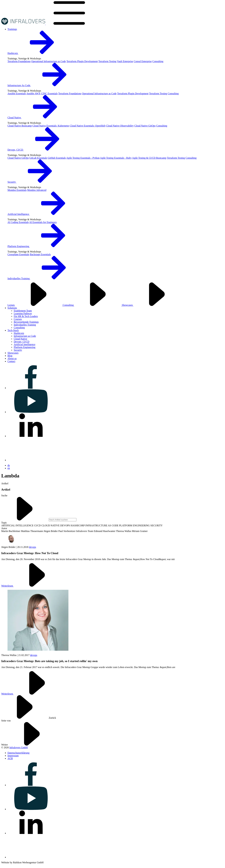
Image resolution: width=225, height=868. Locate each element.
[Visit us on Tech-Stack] (13, 330)
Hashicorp (36, 53)
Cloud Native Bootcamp (20, 126)
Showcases (151, 305)
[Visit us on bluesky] (31, 460)
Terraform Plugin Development (82, 61)
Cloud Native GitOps (145, 126)
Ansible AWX (33, 94)
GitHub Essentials (57, 158)
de (9, 465)
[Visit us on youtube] (31, 412)
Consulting (158, 61)
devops (32, 547)
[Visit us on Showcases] (13, 353)
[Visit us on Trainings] (12, 29)
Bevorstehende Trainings (26, 322)
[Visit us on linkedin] (31, 436)
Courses (18, 319)
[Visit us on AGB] (10, 758)
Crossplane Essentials (18, 254)
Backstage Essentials (40, 254)
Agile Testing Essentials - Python (83, 158)
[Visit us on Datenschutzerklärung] (18, 753)
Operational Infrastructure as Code (49, 61)
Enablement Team (23, 311)
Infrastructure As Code (43, 85)
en (9, 468)
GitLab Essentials (38, 158)
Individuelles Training (42, 278)
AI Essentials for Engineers (43, 222)
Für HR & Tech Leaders (26, 316)
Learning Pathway (23, 313)
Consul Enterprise (143, 61)
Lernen (35, 305)
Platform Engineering (42, 246)
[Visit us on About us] (12, 358)
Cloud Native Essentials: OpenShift (88, 126)
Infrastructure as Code (25, 336)
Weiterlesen (31, 586)
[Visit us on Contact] (11, 361)
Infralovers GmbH (19, 747)
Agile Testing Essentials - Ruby (116, 158)
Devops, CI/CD (39, 150)
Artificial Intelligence (42, 214)
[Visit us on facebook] (31, 388)
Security (35, 182)
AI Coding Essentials (18, 222)
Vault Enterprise (125, 61)
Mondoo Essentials (17, 190)
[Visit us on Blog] (10, 356)
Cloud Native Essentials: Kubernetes (51, 126)
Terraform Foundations (19, 61)
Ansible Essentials (17, 94)
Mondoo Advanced (37, 190)
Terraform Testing (107, 61)
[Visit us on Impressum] (13, 756)
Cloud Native (38, 118)
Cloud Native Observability (120, 126)
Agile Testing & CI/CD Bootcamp (149, 158)
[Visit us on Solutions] (12, 308)
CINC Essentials (49, 94)
